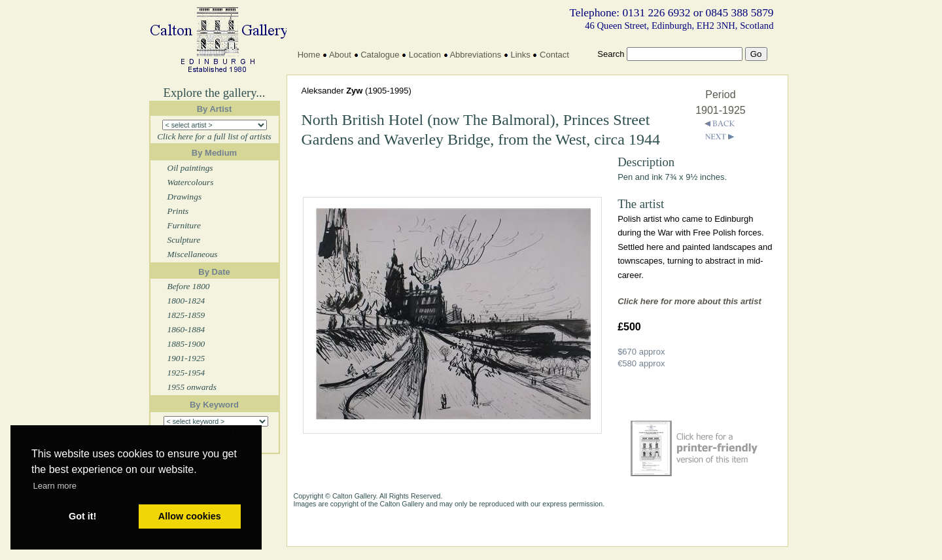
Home (309, 55)
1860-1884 (186, 329)
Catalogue (380, 55)
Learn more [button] (55, 486)
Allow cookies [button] (190, 516)
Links (520, 55)
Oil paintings (190, 168)
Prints (178, 211)
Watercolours (191, 182)
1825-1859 (186, 315)
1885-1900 (186, 344)
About (340, 55)
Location (425, 55)
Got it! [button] (82, 516)
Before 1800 (189, 286)
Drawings (185, 197)
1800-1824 (186, 301)
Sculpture (184, 240)
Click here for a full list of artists (214, 136)
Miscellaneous (193, 254)
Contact (554, 55)
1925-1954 (186, 373)
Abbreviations (475, 55)
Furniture (184, 225)
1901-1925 (186, 358)
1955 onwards (192, 387)
